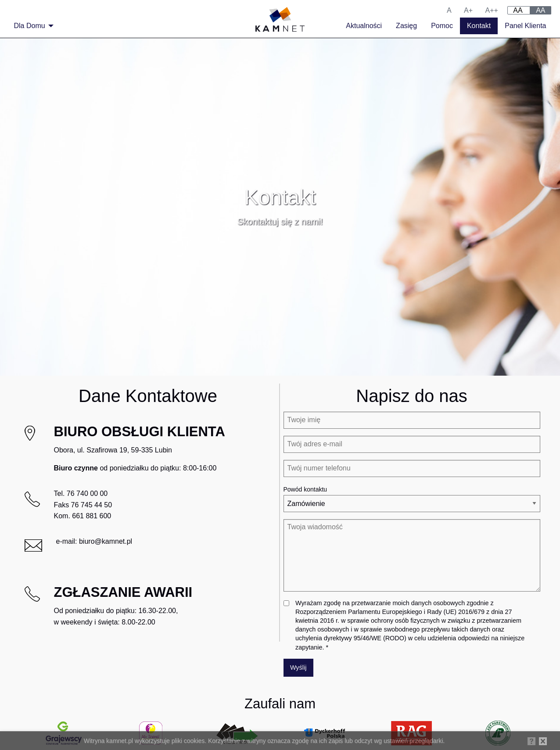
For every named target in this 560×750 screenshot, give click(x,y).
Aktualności (364, 26)
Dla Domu (30, 26)
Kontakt (479, 26)
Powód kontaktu (305, 489)
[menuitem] (31, 26)
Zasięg (406, 26)
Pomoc (442, 26)
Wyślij (298, 667)
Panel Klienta (525, 26)
